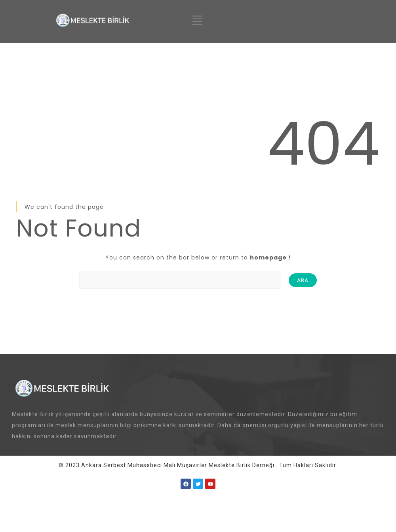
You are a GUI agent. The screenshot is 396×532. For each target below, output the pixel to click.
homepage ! (270, 257)
